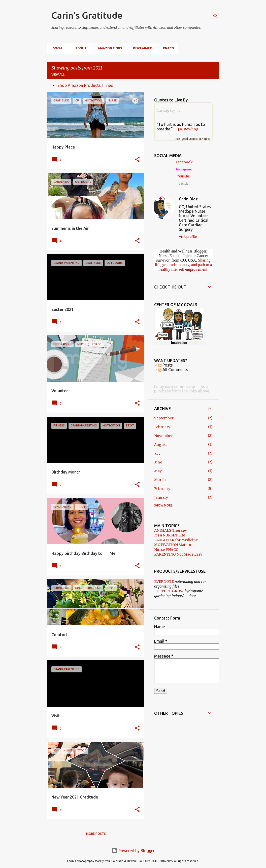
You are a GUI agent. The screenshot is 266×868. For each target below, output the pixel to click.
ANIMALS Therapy (171, 530)
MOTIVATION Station (173, 545)
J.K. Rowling (188, 129)
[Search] (216, 16)
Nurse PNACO (166, 550)
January (161, 497)
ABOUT (79, 48)
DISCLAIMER (141, 48)
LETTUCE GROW (169, 591)
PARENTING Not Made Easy (178, 554)
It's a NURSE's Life (170, 535)
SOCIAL (57, 48)
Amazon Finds (108, 48)
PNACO (167, 48)
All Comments (173, 370)
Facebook (184, 162)
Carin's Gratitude (87, 15)
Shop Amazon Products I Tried (85, 85)
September (164, 418)
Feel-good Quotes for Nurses (193, 139)
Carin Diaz (188, 199)
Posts (166, 365)
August (160, 445)
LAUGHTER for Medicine (176, 540)
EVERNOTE (164, 582)
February (162, 427)
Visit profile (188, 237)
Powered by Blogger (133, 851)
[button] (137, 160)
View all (58, 74)
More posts (96, 834)
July (157, 453)
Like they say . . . (168, 111)
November (163, 436)
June (158, 462)
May (158, 471)
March (160, 480)
